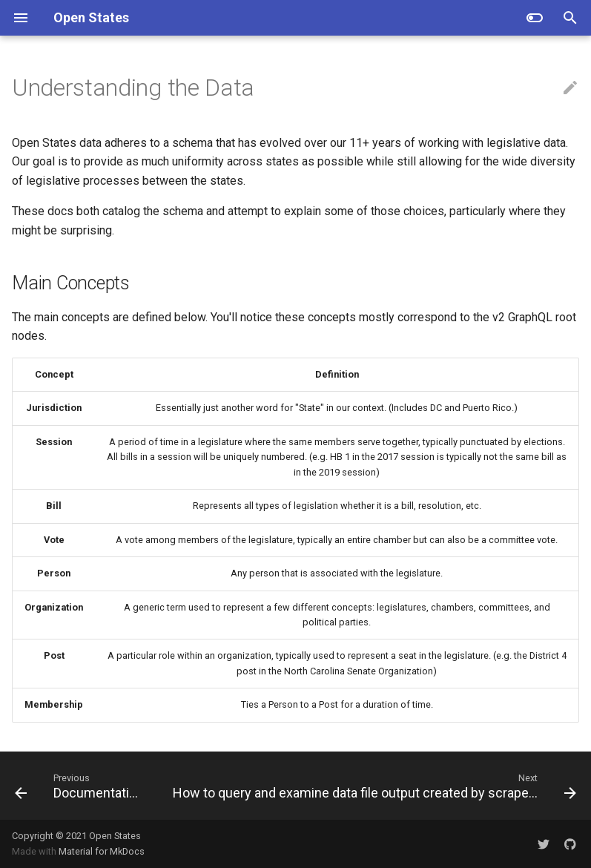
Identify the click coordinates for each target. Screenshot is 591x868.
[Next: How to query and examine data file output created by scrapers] (373, 786)
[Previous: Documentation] (80, 786)
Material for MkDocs (102, 851)
